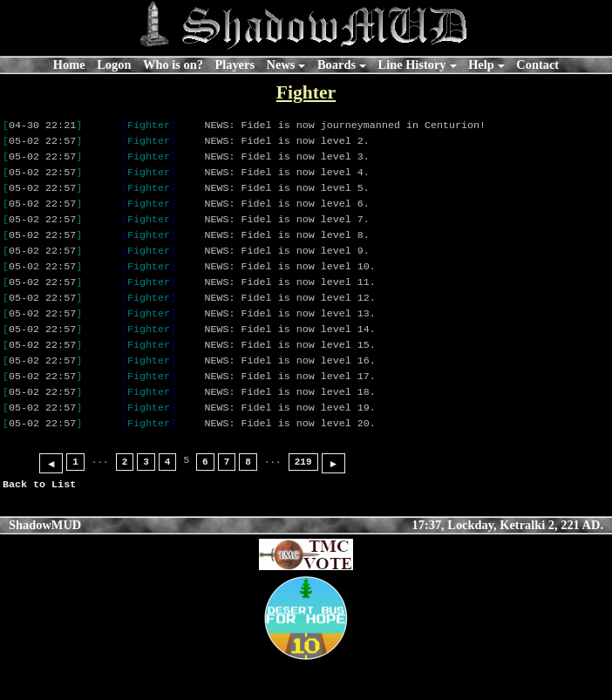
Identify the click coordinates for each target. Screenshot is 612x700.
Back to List (39, 520)
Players (235, 65)
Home (69, 65)
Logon (114, 65)
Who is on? (173, 65)
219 (303, 498)
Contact (537, 65)
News (281, 65)
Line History (412, 65)
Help (481, 65)
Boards (337, 65)
